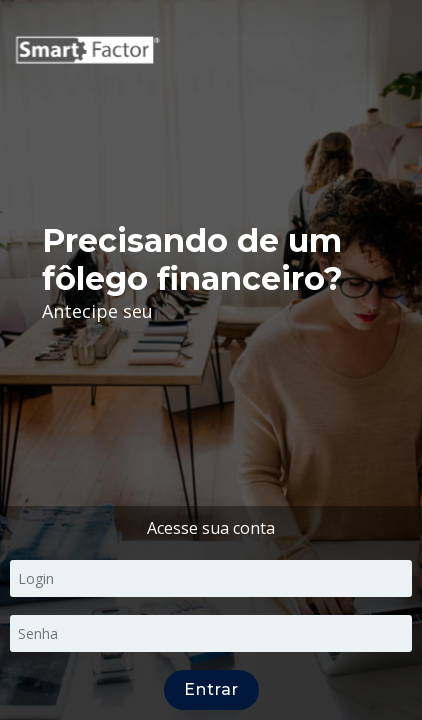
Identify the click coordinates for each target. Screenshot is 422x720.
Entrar (211, 689)
